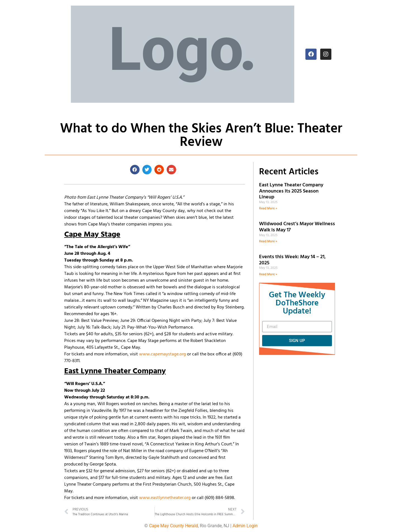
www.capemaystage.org (162, 354)
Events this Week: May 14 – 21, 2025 (292, 260)
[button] (135, 170)
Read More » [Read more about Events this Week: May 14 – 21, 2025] (268, 274)
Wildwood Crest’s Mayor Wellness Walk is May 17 (297, 227)
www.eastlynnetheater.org (165, 498)
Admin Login (245, 526)
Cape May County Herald (174, 526)
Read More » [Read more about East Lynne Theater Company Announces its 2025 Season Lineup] (268, 208)
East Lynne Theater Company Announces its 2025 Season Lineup (291, 191)
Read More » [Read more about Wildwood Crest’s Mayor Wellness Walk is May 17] (268, 241)
